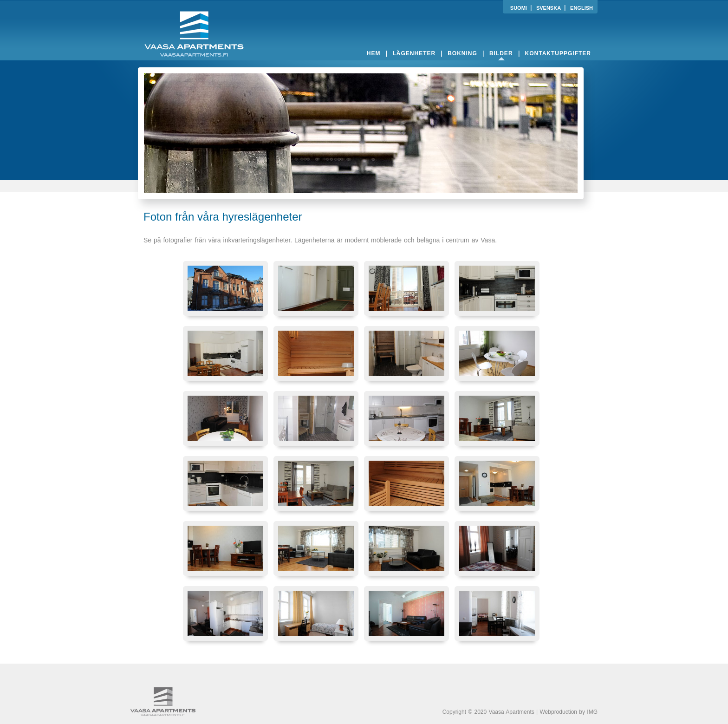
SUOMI (519, 8)
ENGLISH (582, 8)
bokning (462, 53)
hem (374, 53)
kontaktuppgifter (558, 53)
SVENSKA (549, 8)
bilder (501, 53)
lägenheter (414, 53)
